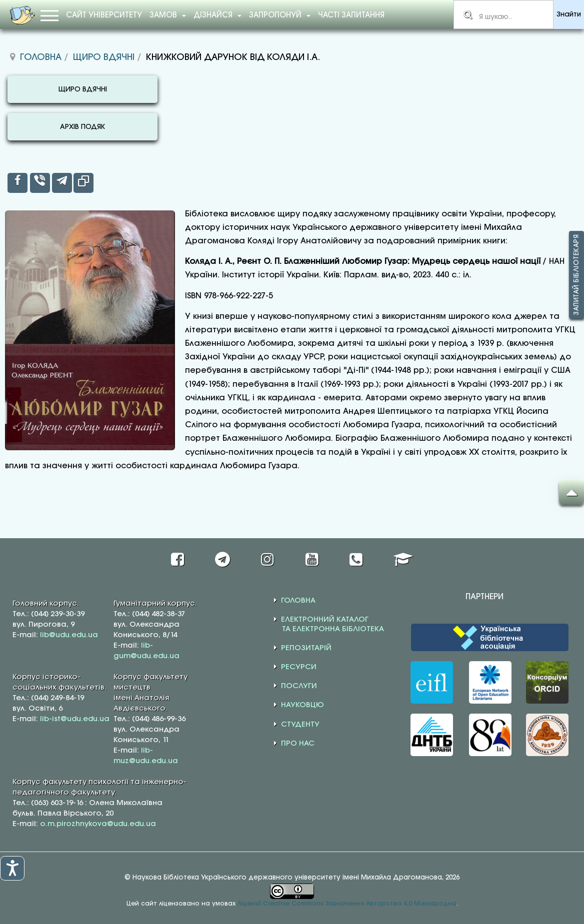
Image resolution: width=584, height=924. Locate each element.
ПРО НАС (298, 744)
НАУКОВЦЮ (302, 705)
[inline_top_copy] (83, 183)
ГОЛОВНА (298, 601)
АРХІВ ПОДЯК (82, 127)
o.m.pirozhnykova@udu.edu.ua (98, 824)
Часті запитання (351, 15)
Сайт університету (104, 15)
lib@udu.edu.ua (69, 635)
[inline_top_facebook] (17, 183)
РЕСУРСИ (299, 667)
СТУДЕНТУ (300, 725)
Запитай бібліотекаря (576, 275)
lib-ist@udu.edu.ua (75, 719)
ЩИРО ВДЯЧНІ (83, 90)
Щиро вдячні (104, 57)
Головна (41, 57)
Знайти (569, 15)
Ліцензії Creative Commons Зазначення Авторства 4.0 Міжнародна (347, 904)
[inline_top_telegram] (62, 183)
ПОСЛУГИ (299, 686)
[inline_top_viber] (40, 183)
